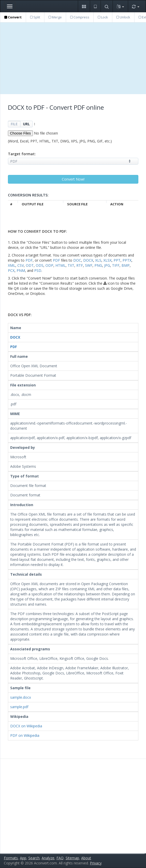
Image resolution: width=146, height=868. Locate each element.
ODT (30, 265)
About (86, 858)
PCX (11, 270)
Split (35, 17)
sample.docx (21, 697)
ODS (40, 265)
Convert (13, 17)
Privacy (96, 863)
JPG (107, 265)
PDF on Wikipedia (25, 735)
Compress (80, 17)
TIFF (116, 265)
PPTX (127, 260)
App (23, 858)
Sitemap (72, 858)
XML (12, 265)
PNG (98, 265)
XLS (98, 260)
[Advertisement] (73, 58)
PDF (29, 260)
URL (26, 124)
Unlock (123, 17)
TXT (71, 265)
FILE (14, 124)
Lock (103, 17)
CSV (21, 265)
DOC (77, 260)
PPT (117, 260)
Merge (55, 17)
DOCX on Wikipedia (26, 726)
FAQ (60, 858)
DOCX (88, 260)
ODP (49, 265)
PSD (38, 270)
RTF (80, 265)
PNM (21, 270)
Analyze (48, 858)
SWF (89, 265)
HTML (60, 265)
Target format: (22, 154)
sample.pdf (19, 707)
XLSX (107, 260)
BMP (126, 265)
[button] (84, 6)
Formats (11, 858)
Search (34, 858)
